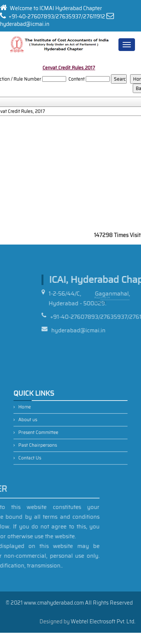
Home (34, 411)
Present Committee (45, 431)
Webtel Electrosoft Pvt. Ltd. (103, 621)
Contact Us (38, 451)
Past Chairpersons (45, 441)
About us (37, 421)
